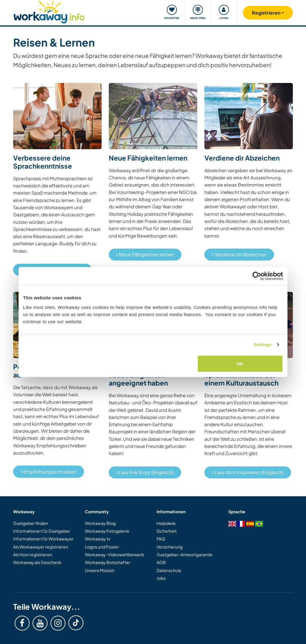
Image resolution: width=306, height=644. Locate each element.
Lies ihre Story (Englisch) (145, 472)
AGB (161, 562)
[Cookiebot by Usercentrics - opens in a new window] (257, 276)
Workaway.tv (98, 539)
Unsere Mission (100, 570)
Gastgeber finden (31, 523)
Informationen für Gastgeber (42, 531)
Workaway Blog (100, 523)
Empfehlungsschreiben (49, 472)
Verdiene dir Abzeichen (239, 254)
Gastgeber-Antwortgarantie (185, 554)
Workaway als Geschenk (37, 562)
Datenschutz (169, 570)
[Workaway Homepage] (49, 11)
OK (240, 363)
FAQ (161, 539)
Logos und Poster (102, 547)
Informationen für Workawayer (43, 539)
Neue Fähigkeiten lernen (145, 254)
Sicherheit (167, 531)
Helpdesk (166, 523)
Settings (263, 345)
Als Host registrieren (33, 554)
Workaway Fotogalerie (107, 531)
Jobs (161, 578)
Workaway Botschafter (108, 562)
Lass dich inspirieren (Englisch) (248, 472)
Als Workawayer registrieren (41, 547)
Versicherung (170, 547)
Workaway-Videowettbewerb (114, 554)
